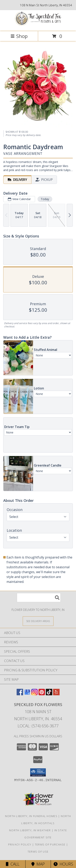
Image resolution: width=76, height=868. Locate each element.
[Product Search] (39, 598)
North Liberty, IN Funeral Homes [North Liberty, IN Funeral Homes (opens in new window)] (31, 816)
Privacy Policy (20, 844)
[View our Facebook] (20, 694)
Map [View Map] (38, 864)
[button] (38, 772)
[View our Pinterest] (42, 694)
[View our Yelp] (56, 694)
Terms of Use (38, 852)
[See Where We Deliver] (38, 621)
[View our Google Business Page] (27, 694)
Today (45, 199)
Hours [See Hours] (63, 864)
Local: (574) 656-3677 (38, 726)
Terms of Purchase (50, 844)
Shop (19, 36)
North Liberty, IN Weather (30, 830)
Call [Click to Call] (13, 864)
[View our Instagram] (34, 694)
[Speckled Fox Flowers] (38, 25)
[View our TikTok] (49, 694)
